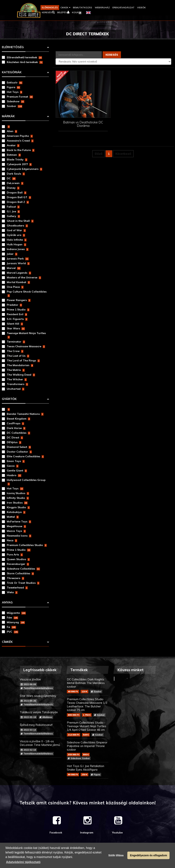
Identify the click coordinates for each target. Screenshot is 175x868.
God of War (16, 230)
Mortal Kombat (18, 282)
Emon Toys (16, 461)
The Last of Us (18, 356)
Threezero (15, 578)
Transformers (17, 384)
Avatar (13, 145)
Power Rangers (19, 300)
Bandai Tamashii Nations (25, 414)
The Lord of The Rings (23, 360)
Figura (13, 87)
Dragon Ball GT (19, 197)
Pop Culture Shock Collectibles (27, 293)
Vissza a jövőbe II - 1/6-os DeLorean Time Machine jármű (41, 747)
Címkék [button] (7, 642)
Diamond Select (19, 447)
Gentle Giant (17, 471)
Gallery (13, 216)
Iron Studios (17, 503)
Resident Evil (17, 314)
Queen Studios (18, 559)
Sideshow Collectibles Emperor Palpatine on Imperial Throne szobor (88, 750)
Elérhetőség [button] (13, 47)
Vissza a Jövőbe (41, 684)
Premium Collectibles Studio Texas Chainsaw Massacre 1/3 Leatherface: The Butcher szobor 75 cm (88, 707)
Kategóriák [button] (12, 72)
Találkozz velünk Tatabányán (41, 715)
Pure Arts (15, 555)
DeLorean (15, 183)
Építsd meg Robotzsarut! (41, 729)
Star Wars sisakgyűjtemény (41, 700)
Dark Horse (16, 428)
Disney (13, 188)
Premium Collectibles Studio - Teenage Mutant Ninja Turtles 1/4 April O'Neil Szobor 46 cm (88, 729)
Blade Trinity (17, 159)
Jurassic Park (18, 259)
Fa (11, 627)
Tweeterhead (17, 588)
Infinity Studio (18, 498)
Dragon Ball (17, 193)
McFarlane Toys (19, 521)
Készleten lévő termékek (25, 62)
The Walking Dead (21, 375)
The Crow (15, 351)
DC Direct (15, 437)
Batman (14, 155)
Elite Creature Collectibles (25, 456)
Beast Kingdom (18, 419)
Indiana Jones (18, 249)
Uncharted (16, 389)
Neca (12, 540)
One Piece (15, 287)
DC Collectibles (18, 433)
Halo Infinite (17, 240)
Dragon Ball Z (18, 202)
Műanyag (16, 622)
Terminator (16, 342)
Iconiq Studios (18, 493)
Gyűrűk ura (16, 235)
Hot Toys (15, 92)
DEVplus (14, 442)
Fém (12, 618)
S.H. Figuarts (17, 319)
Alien (12, 131)
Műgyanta (16, 613)
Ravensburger (18, 564)
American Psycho (20, 136)
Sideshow (16, 101)
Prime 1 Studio (18, 310)
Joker (12, 254)
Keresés (112, 55)
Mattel (13, 517)
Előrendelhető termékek (24, 57)
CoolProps (15, 423)
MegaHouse (16, 526)
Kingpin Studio (18, 507)
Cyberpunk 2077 (19, 164)
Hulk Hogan (16, 244)
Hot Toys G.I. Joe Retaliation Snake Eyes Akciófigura (88, 770)
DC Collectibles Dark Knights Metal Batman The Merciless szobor (88, 685)
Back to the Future (21, 150)
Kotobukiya (16, 512)
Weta (12, 592)
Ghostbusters (17, 226)
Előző (99, 154)
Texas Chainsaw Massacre (26, 346)
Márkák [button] (8, 116)
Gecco (13, 466)
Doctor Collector (19, 452)
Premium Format (20, 97)
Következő (123, 154)
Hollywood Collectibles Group (26, 482)
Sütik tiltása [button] (116, 855)
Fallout (13, 207)
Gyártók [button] (9, 399)
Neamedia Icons (19, 536)
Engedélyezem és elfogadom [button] (149, 855)
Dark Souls (16, 174)
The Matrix (16, 370)
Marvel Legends (19, 273)
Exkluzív (15, 82)
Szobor (15, 106)
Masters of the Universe (24, 277)
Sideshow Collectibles (23, 569)
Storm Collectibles (20, 573)
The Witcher (17, 379)
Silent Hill (15, 324)
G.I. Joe (13, 211)
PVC (13, 632)
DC (11, 178)
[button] (65, 8)
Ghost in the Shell (20, 221)
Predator (14, 305)
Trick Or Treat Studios (23, 583)
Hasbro (14, 475)
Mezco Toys (16, 531)
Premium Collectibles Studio (27, 545)
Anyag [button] (7, 602)
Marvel (14, 268)
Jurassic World (18, 263)
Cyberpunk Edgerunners (24, 169)
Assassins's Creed (20, 141)
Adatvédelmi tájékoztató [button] (23, 862)
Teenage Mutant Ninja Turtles (26, 335)
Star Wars (16, 328)
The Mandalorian (20, 365)
